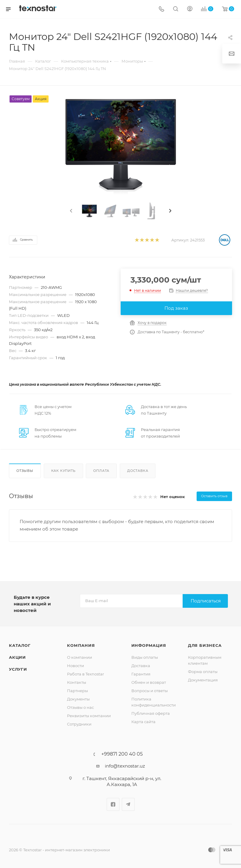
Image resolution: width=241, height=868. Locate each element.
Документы (78, 699)
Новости (76, 666)
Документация (203, 680)
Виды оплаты (145, 657)
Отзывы (25, 471)
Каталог (20, 645)
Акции (17, 657)
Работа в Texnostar (85, 674)
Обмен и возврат (149, 682)
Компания (81, 645)
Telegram (128, 804)
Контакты (77, 682)
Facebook (113, 804)
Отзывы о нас (80, 707)
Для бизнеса (205, 645)
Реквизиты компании (89, 716)
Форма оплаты (203, 672)
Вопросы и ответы (150, 691)
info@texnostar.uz (125, 766)
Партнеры (77, 691)
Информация (149, 645)
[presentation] (71, 211)
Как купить (63, 471)
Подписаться (206, 601)
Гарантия (141, 674)
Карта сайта (143, 722)
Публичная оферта (151, 713)
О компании (80, 657)
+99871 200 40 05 (122, 754)
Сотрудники (79, 724)
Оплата (101, 471)
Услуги (18, 669)
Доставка (138, 471)
